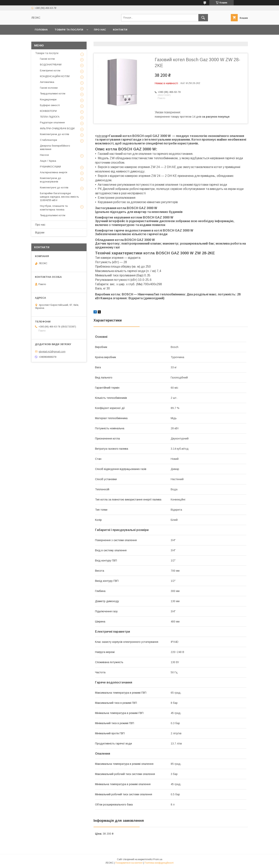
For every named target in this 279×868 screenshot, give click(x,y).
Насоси (44, 155)
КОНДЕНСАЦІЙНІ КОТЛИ (55, 76)
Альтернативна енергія (54, 172)
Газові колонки (49, 88)
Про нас (100, 30)
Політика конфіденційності (159, 863)
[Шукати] (203, 18)
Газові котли (47, 59)
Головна (41, 30)
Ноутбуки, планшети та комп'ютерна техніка (54, 208)
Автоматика (47, 82)
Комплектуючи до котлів (55, 134)
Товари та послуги (69, 30)
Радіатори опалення (52, 122)
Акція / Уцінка (48, 161)
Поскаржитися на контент (129, 863)
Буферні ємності (50, 105)
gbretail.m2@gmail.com (52, 352)
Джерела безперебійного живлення (55, 147)
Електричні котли (50, 70)
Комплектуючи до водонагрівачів (51, 180)
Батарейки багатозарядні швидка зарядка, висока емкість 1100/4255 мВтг (59, 197)
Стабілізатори (48, 140)
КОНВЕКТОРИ (48, 111)
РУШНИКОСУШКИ (50, 167)
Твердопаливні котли (53, 94)
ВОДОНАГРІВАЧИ (51, 65)
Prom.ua (158, 859)
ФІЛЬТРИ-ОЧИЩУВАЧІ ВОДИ (57, 128)
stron (101, 136)
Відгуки (40, 232)
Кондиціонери (48, 99)
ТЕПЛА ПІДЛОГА (50, 117)
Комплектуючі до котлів (54, 188)
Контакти (120, 30)
